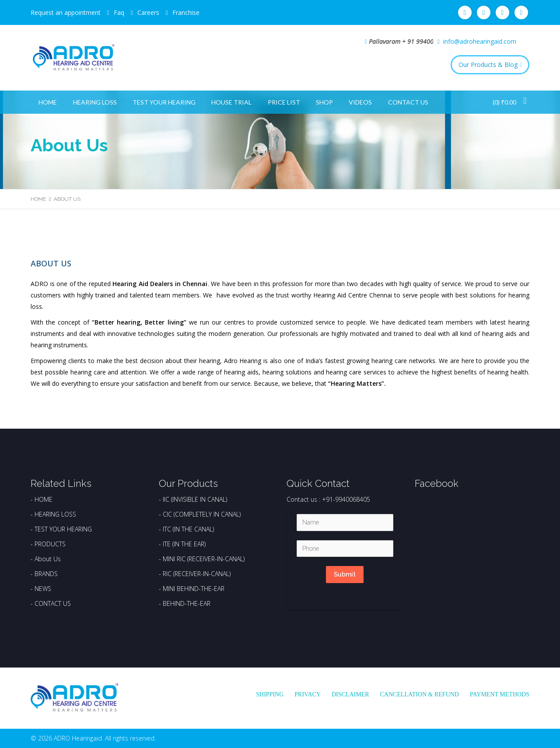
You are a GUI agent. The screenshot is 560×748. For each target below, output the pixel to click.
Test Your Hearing (164, 102)
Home (48, 102)
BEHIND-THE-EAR (187, 603)
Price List (284, 102)
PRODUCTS (50, 544)
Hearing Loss (95, 102)
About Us (48, 559)
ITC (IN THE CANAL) (188, 529)
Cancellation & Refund (420, 694)
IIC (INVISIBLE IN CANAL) (195, 499)
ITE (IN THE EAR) (184, 544)
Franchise (186, 12)
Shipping (270, 694)
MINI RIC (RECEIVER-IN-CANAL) (204, 559)
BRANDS (46, 574)
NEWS (43, 589)
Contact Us (408, 102)
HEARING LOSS (55, 514)
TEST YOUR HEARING (63, 529)
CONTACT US (53, 603)
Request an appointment (66, 12)
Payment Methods (500, 694)
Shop (324, 102)
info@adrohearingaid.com (480, 41)
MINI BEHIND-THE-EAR (194, 589)
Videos (360, 102)
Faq (119, 12)
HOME (44, 499)
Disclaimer (350, 694)
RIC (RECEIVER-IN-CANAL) (197, 574)
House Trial (231, 102)
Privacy (308, 694)
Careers (148, 12)
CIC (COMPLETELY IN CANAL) (202, 514)
